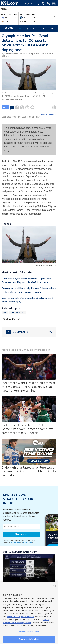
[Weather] (29, 3)
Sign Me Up (21, 534)
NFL (39, 28)
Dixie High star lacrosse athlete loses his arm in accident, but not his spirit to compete (29, 471)
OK (54, 586)
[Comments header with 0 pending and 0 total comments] (29, 332)
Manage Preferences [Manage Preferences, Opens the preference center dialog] (29, 632)
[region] (29, 613)
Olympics (29, 28)
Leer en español (49, 114)
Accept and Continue (29, 639)
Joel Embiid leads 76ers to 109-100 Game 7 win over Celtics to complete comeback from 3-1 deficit (27, 429)
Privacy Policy (28, 542)
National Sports (17, 312)
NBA (46, 28)
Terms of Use (15, 542)
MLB (53, 28)
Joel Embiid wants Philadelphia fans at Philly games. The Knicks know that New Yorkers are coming (29, 387)
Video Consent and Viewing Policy (26, 621)
